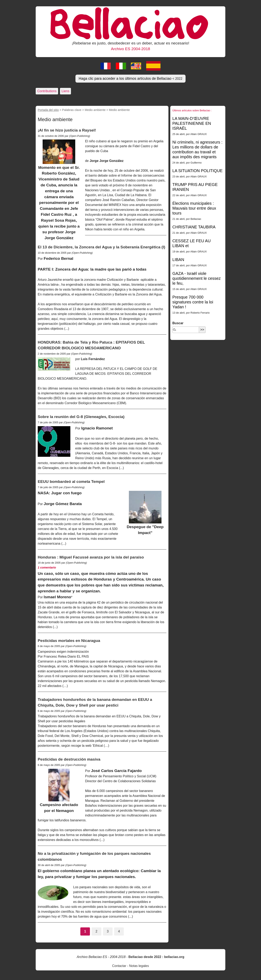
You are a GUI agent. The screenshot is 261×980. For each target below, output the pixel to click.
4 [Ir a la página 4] (119, 931)
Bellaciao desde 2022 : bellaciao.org (156, 957)
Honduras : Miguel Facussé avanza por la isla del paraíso (91, 557)
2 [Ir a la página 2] (96, 931)
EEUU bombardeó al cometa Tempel (71, 482)
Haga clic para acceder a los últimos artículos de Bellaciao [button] (130, 79)
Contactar (119, 966)
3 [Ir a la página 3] (108, 931)
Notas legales (139, 966)
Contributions (47, 91)
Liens (65, 91)
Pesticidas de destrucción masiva (69, 759)
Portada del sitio (48, 110)
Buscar (178, 323)
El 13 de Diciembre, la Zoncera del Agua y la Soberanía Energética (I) (101, 247)
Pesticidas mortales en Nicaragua (69, 641)
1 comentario (47, 567)
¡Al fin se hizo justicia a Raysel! (67, 130)
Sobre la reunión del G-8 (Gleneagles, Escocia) (81, 417)
